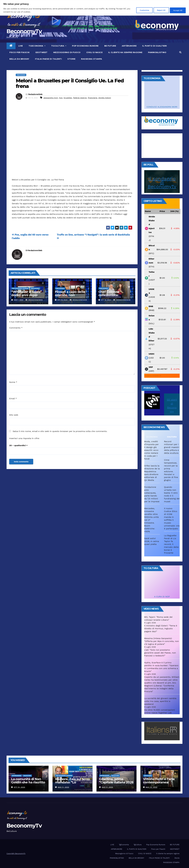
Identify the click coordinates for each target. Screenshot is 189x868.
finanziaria (93, 98)
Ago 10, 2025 (152, 787)
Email (13, 399)
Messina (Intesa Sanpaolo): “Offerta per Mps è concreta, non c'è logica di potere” (162, 641)
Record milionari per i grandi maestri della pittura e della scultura (172, 447)
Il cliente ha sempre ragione (125, 52)
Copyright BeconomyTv (16, 854)
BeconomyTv (24, 31)
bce (61, 98)
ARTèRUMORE (129, 46)
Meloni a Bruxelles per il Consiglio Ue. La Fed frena (70, 83)
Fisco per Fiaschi (19, 52)
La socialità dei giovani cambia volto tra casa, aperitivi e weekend (160, 701)
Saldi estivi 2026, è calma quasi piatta (152, 541)
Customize (142, 10)
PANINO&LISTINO (157, 52)
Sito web (14, 415)
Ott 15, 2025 (19, 787)
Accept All (177, 10)
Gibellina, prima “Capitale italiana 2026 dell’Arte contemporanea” (116, 784)
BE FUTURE (110, 46)
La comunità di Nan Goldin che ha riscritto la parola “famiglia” (28, 782)
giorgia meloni (105, 98)
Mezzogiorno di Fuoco (67, 52)
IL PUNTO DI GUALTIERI (155, 46)
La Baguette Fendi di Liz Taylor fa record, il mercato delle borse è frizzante (171, 544)
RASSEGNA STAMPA (92, 59)
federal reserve (80, 98)
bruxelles (68, 98)
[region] (94, 8)
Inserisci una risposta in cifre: (24, 438)
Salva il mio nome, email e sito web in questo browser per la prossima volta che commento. (60, 431)
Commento (16, 328)
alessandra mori (51, 98)
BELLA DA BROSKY (19, 59)
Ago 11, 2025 (63, 787)
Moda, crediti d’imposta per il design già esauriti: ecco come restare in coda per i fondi (152, 450)
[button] (180, 52)
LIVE (21, 46)
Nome (13, 382)
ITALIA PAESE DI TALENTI (48, 59)
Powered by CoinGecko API (153, 376)
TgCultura (59, 46)
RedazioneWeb (35, 94)
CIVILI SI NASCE (94, 52)
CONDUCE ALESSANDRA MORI (162, 107)
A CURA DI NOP (162, 597)
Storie (71, 59)
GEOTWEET (41, 52)
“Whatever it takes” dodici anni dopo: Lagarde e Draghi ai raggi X (26, 297)
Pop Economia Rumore (85, 46)
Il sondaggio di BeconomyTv (162, 183)
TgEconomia (37, 46)
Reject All (160, 10)
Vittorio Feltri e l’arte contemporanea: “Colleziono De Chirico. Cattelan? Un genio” (160, 784)
